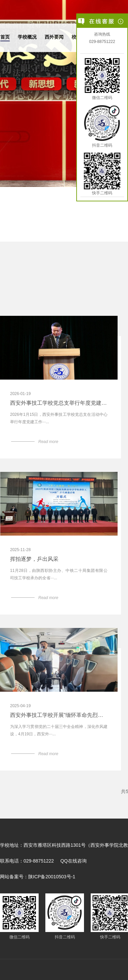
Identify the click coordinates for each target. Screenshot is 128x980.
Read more (48, 442)
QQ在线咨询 (74, 861)
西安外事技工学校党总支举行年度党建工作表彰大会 (59, 403)
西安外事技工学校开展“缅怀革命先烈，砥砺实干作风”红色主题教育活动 (59, 715)
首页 (5, 37)
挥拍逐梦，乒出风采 (34, 559)
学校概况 (27, 37)
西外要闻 (54, 37)
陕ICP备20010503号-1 (52, 877)
